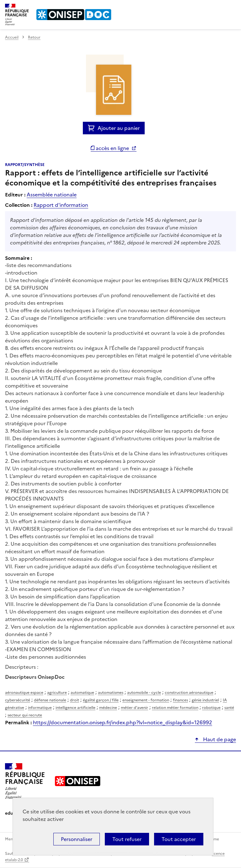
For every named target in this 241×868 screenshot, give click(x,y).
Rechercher (220, 8)
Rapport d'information (61, 205)
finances (180, 700)
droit (75, 700)
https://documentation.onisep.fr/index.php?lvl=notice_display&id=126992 (123, 722)
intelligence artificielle (75, 708)
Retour (34, 37)
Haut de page (219, 739)
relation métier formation (175, 708)
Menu (232, 8)
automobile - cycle (144, 693)
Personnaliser (77, 839)
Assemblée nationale (52, 195)
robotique (211, 708)
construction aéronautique (189, 693)
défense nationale (50, 700)
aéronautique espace (24, 693)
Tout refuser (127, 839)
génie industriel (205, 700)
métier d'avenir (134, 708)
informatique (40, 708)
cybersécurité (18, 700)
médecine (108, 708)
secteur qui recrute (25, 715)
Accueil (12, 37)
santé (229, 708)
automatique (82, 693)
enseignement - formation (146, 700)
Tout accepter (179, 839)
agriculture (57, 693)
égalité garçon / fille (101, 700)
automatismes (111, 693)
